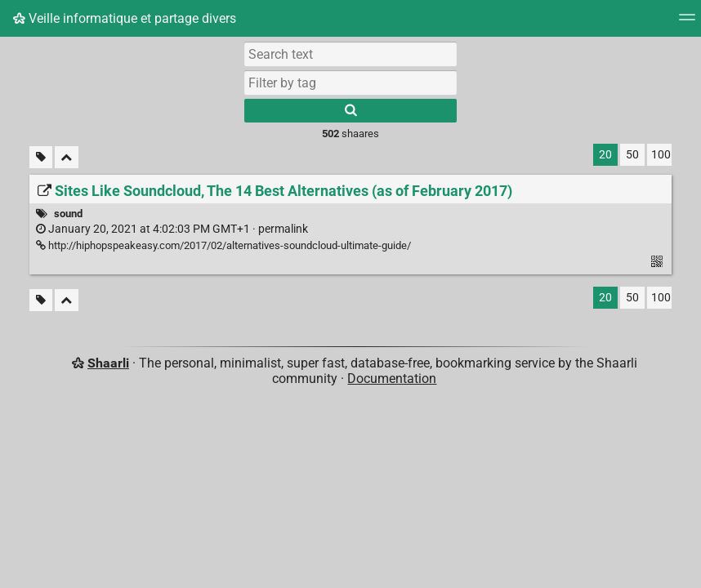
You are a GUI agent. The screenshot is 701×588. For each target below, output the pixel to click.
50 (632, 155)
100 (661, 155)
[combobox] (350, 82)
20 (605, 155)
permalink (172, 229)
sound (68, 214)
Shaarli (108, 363)
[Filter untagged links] (41, 157)
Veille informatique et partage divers (125, 18)
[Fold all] (67, 157)
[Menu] (687, 22)
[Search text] (350, 54)
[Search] (350, 111)
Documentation (392, 379)
